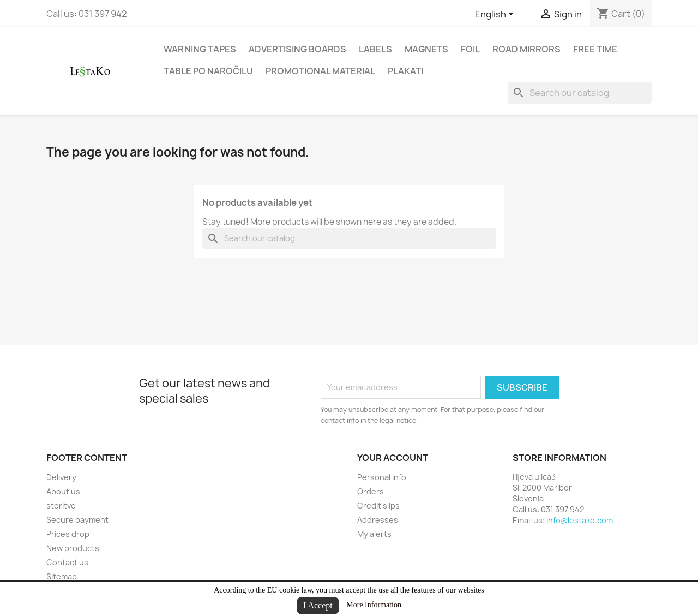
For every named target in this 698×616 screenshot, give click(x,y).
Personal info (382, 477)
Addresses (378, 520)
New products (73, 548)
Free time (595, 49)
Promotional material (320, 71)
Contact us (67, 562)
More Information (374, 605)
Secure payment (77, 520)
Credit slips (378, 506)
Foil (470, 49)
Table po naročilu (208, 71)
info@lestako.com (580, 520)
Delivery (61, 477)
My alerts (374, 534)
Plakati (405, 71)
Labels (375, 49)
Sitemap (62, 576)
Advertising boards (297, 49)
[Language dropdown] (496, 15)
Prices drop (68, 534)
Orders (371, 491)
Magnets (426, 49)
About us (63, 491)
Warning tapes (200, 49)
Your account (393, 458)
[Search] (580, 93)
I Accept (318, 605)
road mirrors (526, 49)
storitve (61, 506)
